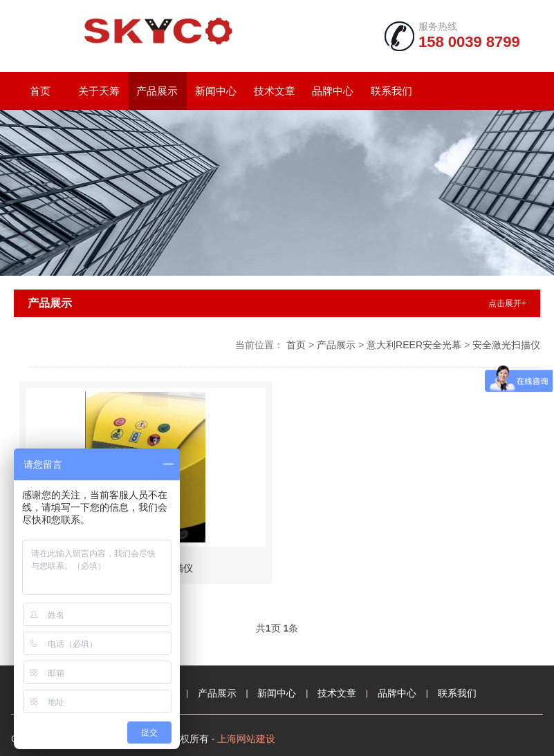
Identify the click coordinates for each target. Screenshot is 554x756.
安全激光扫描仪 (506, 345)
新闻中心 (216, 91)
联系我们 (391, 91)
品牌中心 (333, 91)
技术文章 (275, 91)
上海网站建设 (246, 739)
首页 (40, 91)
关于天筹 (99, 91)
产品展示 (157, 91)
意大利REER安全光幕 (414, 345)
